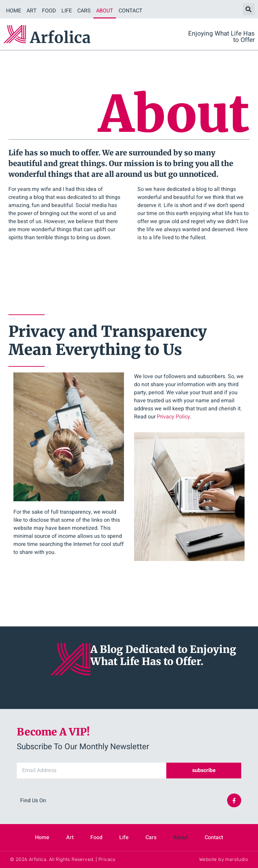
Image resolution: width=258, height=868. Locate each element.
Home (14, 11)
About (105, 11)
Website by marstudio (224, 859)
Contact (131, 11)
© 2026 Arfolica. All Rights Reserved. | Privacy (63, 859)
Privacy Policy (174, 417)
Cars (84, 11)
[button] (249, 9)
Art (32, 11)
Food (49, 11)
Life (67, 11)
